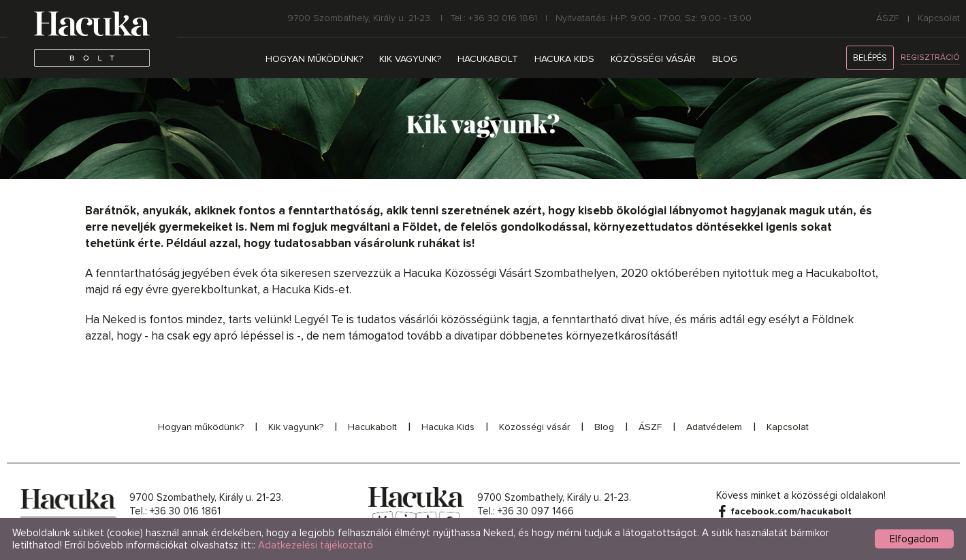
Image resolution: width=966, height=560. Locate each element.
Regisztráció (930, 57)
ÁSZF (888, 18)
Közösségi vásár (653, 59)
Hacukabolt (488, 59)
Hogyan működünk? (314, 59)
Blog (725, 59)
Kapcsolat (939, 18)
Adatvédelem (714, 427)
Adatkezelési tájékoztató (316, 545)
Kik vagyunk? (410, 59)
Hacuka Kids (564, 59)
